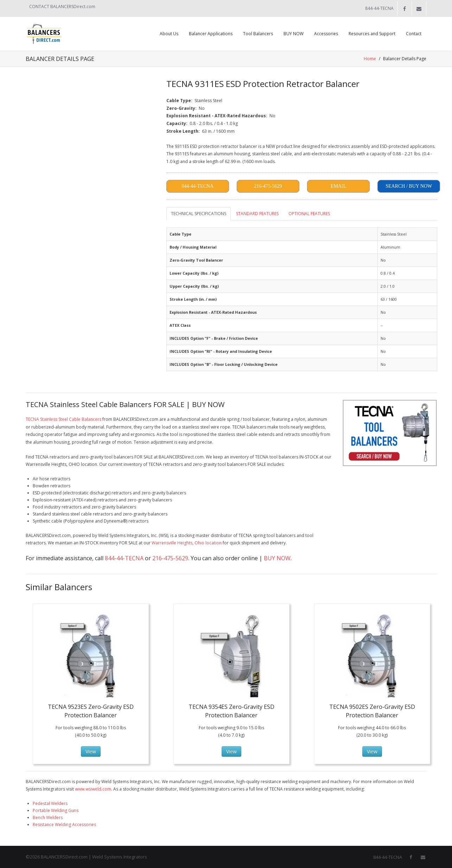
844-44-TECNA (124, 558)
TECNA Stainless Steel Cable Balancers (63, 419)
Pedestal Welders (50, 803)
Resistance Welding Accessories (64, 825)
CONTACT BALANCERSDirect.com (62, 7)
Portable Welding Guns (56, 810)
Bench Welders (48, 817)
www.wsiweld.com (93, 789)
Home (370, 59)
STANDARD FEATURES (257, 214)
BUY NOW (277, 558)
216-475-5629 (170, 558)
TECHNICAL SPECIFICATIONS (199, 214)
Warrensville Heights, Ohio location (187, 543)
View (91, 751)
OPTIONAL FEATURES (309, 214)
